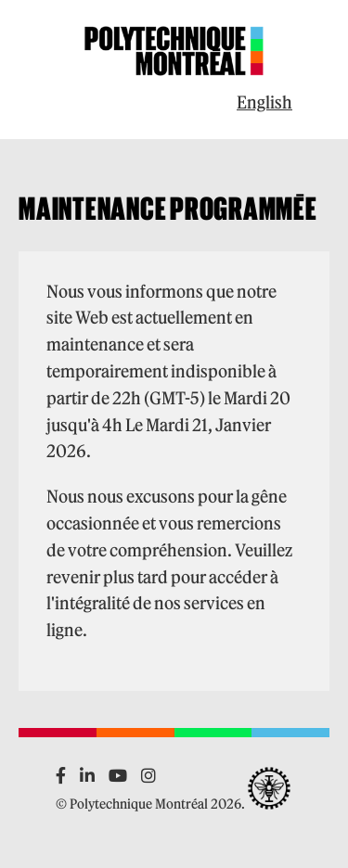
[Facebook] (61, 776)
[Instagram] (148, 776)
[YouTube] (118, 776)
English (264, 102)
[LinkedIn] (87, 776)
